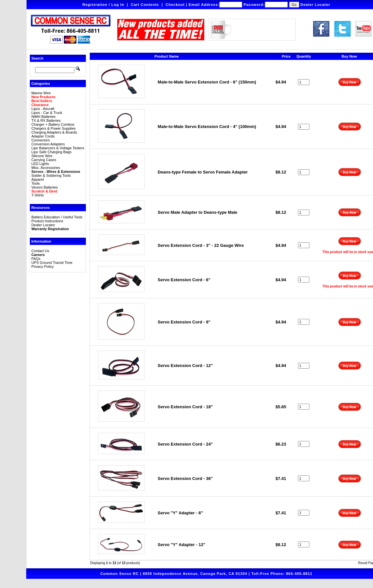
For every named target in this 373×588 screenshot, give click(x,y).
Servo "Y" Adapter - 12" (181, 545)
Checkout (175, 5)
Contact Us (40, 251)
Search (38, 58)
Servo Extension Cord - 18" (185, 407)
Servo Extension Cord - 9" (184, 322)
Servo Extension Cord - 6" (184, 280)
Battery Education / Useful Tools (57, 217)
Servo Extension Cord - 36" (185, 478)
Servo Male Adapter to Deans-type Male (197, 212)
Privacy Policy (43, 266)
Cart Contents (145, 5)
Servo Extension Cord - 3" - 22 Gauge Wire (201, 245)
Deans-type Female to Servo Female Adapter (203, 172)
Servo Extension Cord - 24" (185, 444)
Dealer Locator (315, 5)
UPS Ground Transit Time (52, 263)
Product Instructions (47, 221)
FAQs (36, 259)
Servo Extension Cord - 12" (185, 366)
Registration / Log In (103, 5)
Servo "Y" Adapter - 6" (180, 513)
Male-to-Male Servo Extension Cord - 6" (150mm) (207, 82)
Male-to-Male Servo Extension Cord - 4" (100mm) (207, 127)
